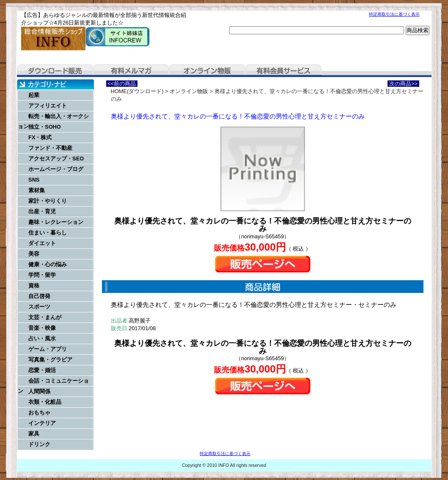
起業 (34, 95)
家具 (34, 434)
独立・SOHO (45, 127)
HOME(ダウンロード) (137, 91)
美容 (34, 254)
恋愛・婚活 (42, 370)
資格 (34, 286)
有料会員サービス (283, 71)
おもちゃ (39, 412)
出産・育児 (42, 211)
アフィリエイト (48, 106)
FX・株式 (40, 137)
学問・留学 (42, 275)
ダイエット (42, 243)
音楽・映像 (42, 328)
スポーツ (39, 307)
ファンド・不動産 (50, 148)
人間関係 (39, 391)
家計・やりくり (48, 201)
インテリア (42, 423)
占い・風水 (42, 338)
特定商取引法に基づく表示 (394, 14)
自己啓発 (39, 296)
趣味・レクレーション (56, 222)
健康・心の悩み (48, 264)
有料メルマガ (131, 71)
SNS (34, 180)
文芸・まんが (45, 317)
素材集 (37, 190)
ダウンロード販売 (55, 71)
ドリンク (39, 444)
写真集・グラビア (50, 360)
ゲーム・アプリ (48, 349)
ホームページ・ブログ (56, 169)
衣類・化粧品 (45, 402)
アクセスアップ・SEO (56, 159)
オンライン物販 (207, 71)
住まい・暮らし (48, 233)
